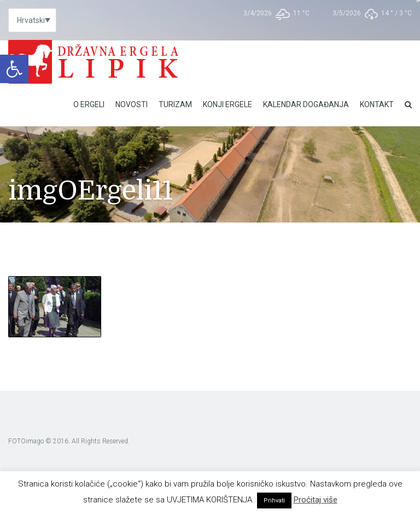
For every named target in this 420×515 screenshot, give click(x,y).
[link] (14, 69)
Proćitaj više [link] (316, 500)
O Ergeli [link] (89, 104)
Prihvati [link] (274, 501)
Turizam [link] (175, 104)
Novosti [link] (132, 104)
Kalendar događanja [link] (306, 104)
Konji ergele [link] (227, 104)
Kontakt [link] (377, 104)
